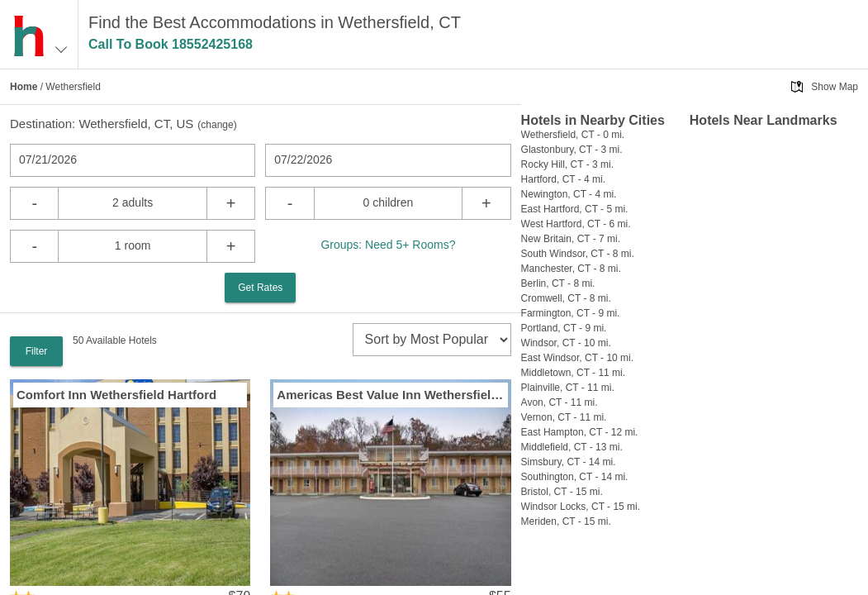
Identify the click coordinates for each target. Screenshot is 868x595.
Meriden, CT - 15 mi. (566, 521)
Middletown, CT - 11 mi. (574, 373)
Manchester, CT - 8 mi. (571, 269)
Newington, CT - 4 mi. (569, 194)
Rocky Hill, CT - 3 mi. (567, 164)
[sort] (432, 340)
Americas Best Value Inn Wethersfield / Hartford (390, 395)
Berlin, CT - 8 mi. (558, 283)
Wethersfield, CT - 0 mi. (573, 135)
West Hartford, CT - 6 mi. (576, 224)
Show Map (835, 87)
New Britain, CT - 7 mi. (571, 239)
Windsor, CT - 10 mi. (566, 343)
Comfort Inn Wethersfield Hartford (116, 395)
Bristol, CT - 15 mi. (562, 492)
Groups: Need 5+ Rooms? (388, 245)
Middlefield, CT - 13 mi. (572, 447)
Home (24, 87)
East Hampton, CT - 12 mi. (580, 432)
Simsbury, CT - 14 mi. (569, 462)
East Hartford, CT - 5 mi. (575, 209)
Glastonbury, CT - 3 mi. (572, 150)
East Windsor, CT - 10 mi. (577, 358)
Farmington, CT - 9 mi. (571, 313)
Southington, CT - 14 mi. (575, 477)
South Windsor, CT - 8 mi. (578, 254)
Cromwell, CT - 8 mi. (566, 298)
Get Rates (260, 288)
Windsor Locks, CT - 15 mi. (581, 507)
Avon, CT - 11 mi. (560, 402)
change (217, 125)
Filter (37, 351)
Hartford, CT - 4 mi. (563, 179)
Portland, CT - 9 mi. (564, 328)
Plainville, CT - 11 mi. (568, 388)
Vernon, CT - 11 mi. (564, 417)
